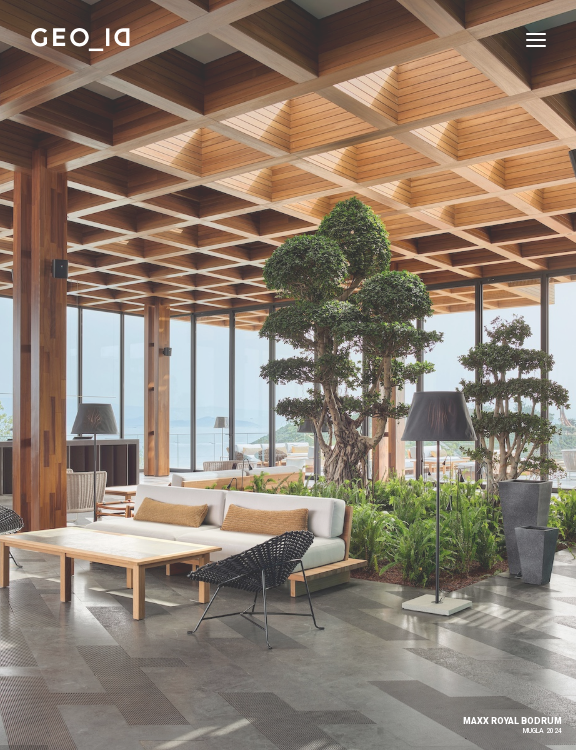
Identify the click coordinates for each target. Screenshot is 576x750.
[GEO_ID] (81, 39)
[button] (536, 39)
